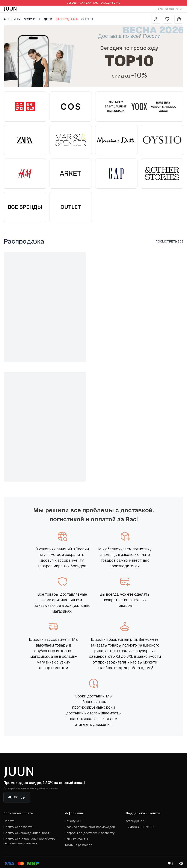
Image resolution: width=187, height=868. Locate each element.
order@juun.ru (136, 821)
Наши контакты (76, 839)
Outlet (87, 19)
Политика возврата (18, 827)
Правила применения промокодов (90, 827)
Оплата (9, 821)
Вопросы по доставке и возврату (90, 833)
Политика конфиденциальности (27, 833)
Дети (48, 19)
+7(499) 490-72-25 (171, 9)
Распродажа (67, 19)
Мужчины (32, 19)
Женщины (12, 19)
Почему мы (73, 821)
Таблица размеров (78, 845)
